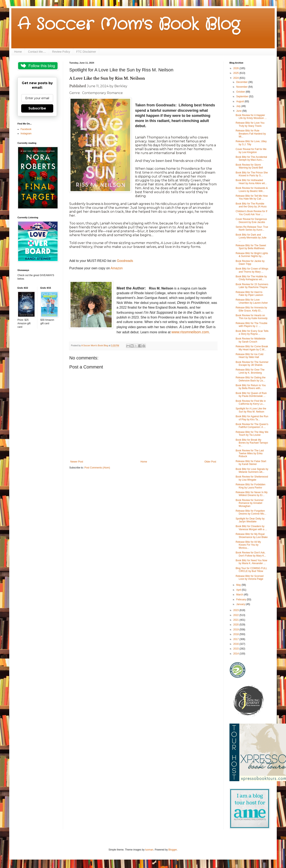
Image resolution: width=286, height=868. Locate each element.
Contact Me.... (37, 52)
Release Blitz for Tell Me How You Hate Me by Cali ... (252, 197)
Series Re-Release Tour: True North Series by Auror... (252, 228)
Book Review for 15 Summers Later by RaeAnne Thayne (252, 286)
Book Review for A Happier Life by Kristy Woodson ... (251, 117)
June (239, 111)
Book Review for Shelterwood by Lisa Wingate (252, 478)
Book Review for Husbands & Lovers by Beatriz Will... (252, 189)
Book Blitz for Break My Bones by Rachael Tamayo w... (252, 443)
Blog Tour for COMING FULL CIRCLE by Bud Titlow (251, 570)
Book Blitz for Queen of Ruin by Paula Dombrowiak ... (251, 395)
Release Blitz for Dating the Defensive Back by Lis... (251, 379)
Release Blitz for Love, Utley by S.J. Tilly (251, 143)
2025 (236, 73)
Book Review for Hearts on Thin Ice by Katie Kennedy (252, 317)
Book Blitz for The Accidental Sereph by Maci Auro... (251, 158)
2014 (236, 654)
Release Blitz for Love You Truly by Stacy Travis (250, 124)
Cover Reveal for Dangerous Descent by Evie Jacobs (251, 221)
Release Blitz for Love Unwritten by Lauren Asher (252, 301)
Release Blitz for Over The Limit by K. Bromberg (250, 371)
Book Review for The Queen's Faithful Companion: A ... (252, 426)
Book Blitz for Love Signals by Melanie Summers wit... (252, 471)
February (241, 600)
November (242, 87)
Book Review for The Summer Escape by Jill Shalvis (252, 364)
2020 (236, 625)
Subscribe (37, 108)
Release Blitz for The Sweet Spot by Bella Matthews (251, 247)
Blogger (173, 850)
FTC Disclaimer (86, 52)
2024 (236, 78)
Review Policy (61, 52)
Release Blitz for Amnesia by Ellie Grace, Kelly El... (251, 309)
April (239, 590)
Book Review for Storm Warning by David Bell (249, 166)
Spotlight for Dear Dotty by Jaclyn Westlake (250, 520)
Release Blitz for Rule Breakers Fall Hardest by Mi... (251, 134)
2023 (236, 610)
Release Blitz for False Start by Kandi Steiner (251, 463)
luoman (149, 850)
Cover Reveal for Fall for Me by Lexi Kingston (251, 151)
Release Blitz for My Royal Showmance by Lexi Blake (252, 536)
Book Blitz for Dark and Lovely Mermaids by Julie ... (251, 238)
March (240, 595)
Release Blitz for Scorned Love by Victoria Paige (250, 578)
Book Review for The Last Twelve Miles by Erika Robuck (250, 454)
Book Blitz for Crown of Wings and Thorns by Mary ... (252, 270)
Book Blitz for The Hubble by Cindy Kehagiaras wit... (251, 278)
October (241, 92)
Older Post (210, 462)
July (239, 106)
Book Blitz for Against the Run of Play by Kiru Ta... (252, 418)
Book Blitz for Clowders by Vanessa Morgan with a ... (251, 528)
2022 (236, 615)
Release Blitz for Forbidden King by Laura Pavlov (251, 486)
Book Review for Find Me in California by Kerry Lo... (251, 402)
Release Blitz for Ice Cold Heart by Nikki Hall (250, 356)
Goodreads (125, 261)
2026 (236, 68)
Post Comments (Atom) (97, 468)
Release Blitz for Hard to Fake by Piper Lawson (249, 294)
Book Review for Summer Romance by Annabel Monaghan (250, 503)
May (239, 585)
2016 (236, 644)
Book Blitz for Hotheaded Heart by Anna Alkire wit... (251, 182)
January (241, 604)
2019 (236, 630)
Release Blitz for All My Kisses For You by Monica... (248, 545)
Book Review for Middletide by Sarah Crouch (251, 340)
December (242, 82)
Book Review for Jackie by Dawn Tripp (250, 263)
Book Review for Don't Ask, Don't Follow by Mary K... (251, 554)
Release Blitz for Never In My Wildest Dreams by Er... (252, 494)
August (240, 101)
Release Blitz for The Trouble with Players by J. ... (252, 325)
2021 (236, 620)
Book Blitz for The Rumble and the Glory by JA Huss (251, 205)
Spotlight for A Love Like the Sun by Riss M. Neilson (251, 410)
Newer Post (77, 462)
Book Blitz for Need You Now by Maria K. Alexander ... (251, 562)
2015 (236, 649)
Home (18, 52)
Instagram (26, 134)
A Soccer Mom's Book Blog (129, 25)
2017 (236, 639)
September (243, 96)
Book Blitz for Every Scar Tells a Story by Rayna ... (252, 332)
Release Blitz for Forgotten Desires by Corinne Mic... (251, 512)
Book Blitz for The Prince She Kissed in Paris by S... (252, 174)
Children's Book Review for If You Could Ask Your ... (251, 213)
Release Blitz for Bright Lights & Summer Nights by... (252, 255)
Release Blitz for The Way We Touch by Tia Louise (252, 433)
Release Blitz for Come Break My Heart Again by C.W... (252, 348)
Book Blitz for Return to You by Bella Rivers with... (251, 387)
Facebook (26, 129)
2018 (236, 634)
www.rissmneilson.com (190, 332)
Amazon (117, 268)
